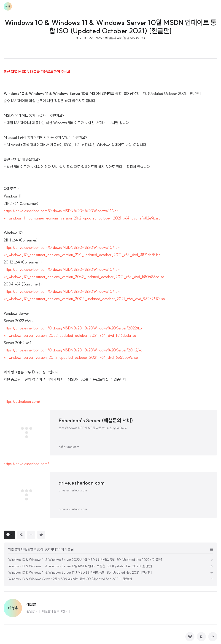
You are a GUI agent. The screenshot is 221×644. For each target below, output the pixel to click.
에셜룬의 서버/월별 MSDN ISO (125, 38)
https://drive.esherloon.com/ (26, 464)
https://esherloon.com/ (22, 401)
